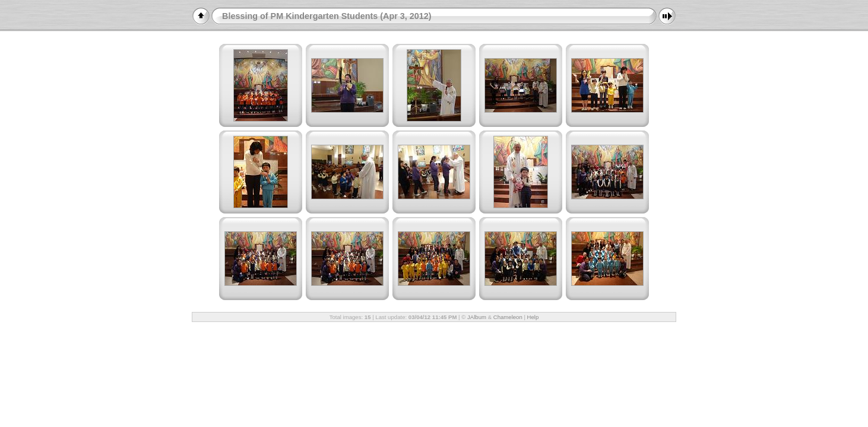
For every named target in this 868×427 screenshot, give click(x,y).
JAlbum (477, 317)
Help (533, 317)
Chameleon (508, 317)
